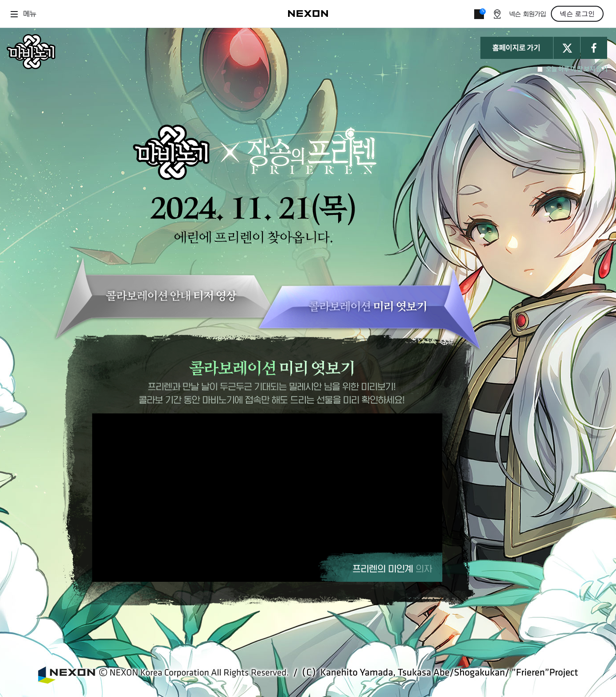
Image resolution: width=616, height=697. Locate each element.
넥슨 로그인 (577, 14)
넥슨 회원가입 (528, 14)
